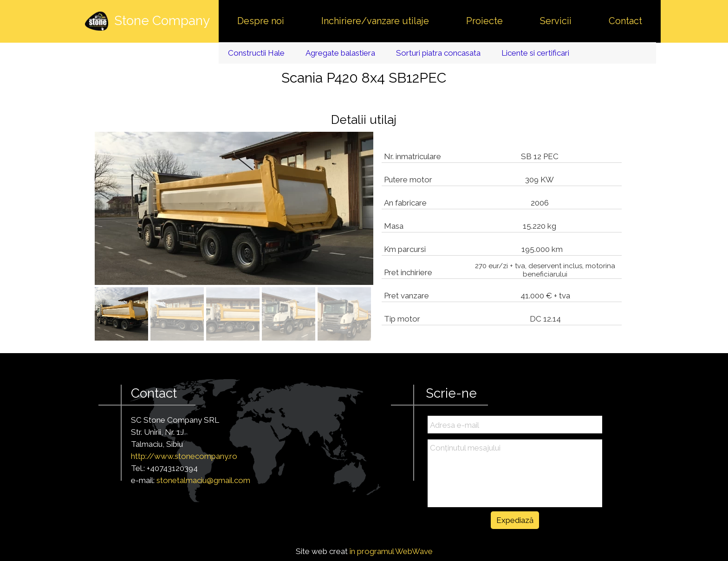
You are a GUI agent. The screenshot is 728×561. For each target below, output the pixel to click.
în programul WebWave (391, 551)
